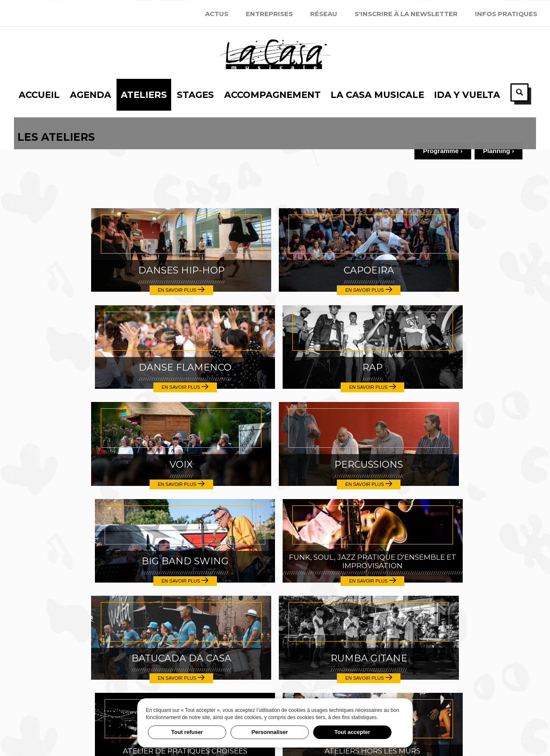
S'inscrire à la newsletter (406, 14)
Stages (49, 621)
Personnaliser (270, 732)
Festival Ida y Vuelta (275, 694)
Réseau (324, 14)
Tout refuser (187, 732)
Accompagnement (77, 637)
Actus (217, 14)
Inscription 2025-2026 (448, 694)
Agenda (51, 588)
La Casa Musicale (75, 654)
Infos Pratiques (506, 14)
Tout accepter (352, 732)
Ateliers (53, 604)
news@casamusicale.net (275, 657)
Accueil (51, 571)
